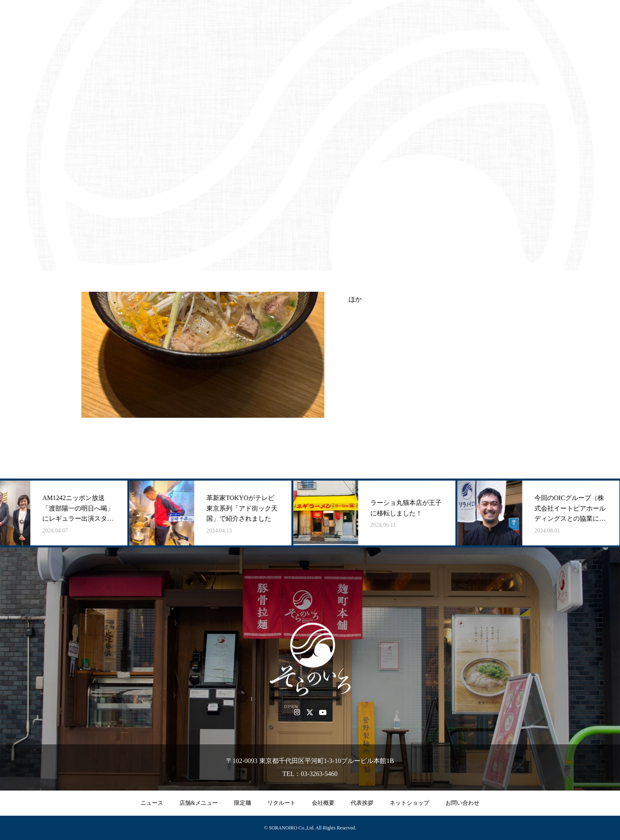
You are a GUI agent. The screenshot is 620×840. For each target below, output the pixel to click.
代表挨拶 (362, 803)
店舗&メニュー (199, 803)
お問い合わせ (462, 803)
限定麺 (243, 803)
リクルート (281, 803)
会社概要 (323, 803)
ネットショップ (409, 803)
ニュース (152, 803)
